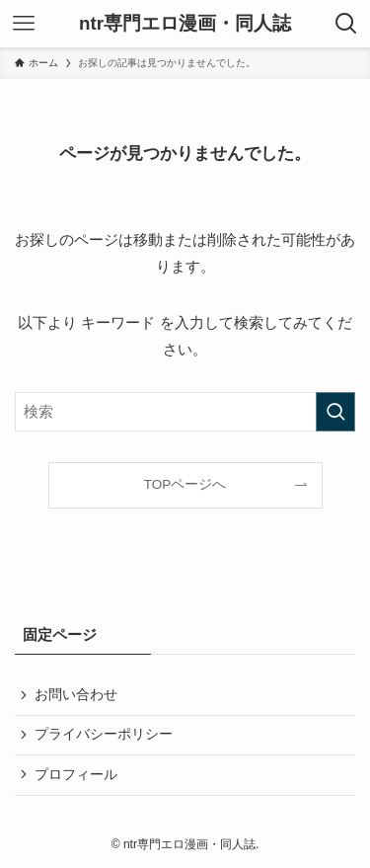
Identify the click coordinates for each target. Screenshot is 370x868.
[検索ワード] (185, 412)
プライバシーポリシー (104, 734)
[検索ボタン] (346, 24)
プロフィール (76, 775)
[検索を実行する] (335, 412)
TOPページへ (185, 484)
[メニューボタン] (24, 24)
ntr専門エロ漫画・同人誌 (185, 24)
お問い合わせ (76, 695)
